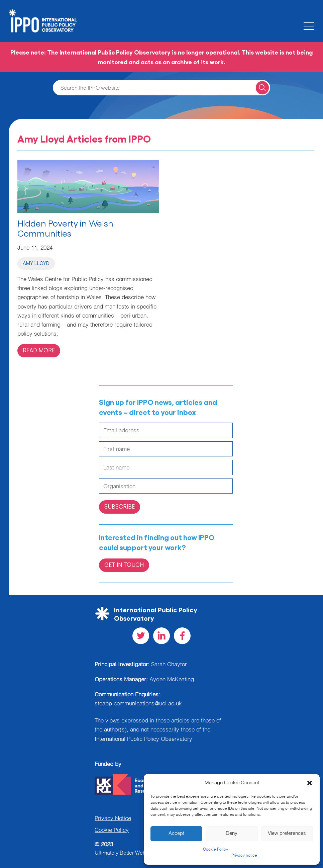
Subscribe (120, 506)
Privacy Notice (113, 819)
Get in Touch (124, 565)
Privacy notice (244, 856)
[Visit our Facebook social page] (182, 636)
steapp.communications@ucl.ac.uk (138, 704)
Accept (176, 833)
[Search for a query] (262, 88)
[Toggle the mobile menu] (309, 26)
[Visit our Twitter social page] (141, 636)
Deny (232, 833)
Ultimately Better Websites (126, 853)
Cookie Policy (216, 850)
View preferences (287, 833)
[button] (310, 783)
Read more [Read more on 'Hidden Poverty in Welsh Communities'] (39, 350)
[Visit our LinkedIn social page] (161, 636)
